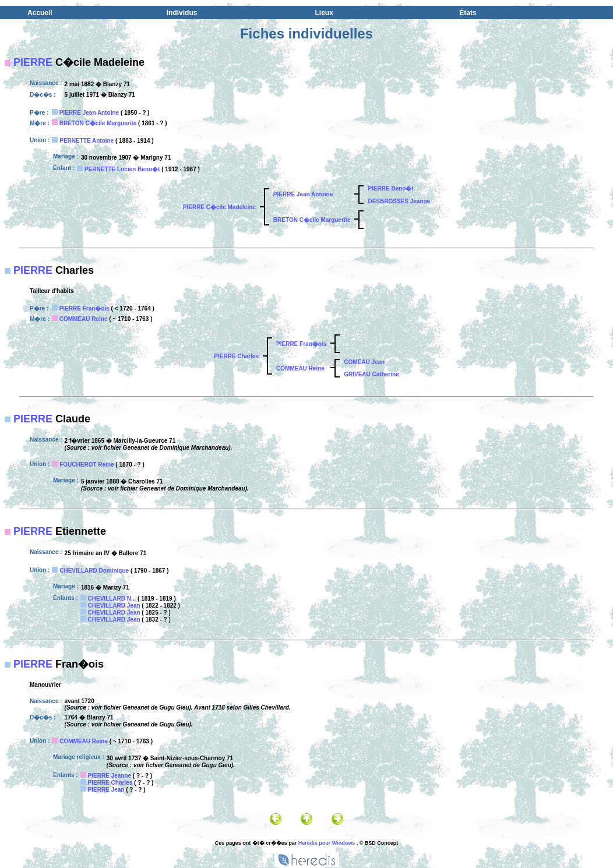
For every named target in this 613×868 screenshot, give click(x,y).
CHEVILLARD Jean (114, 606)
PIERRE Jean (106, 790)
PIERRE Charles (236, 356)
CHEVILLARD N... (112, 599)
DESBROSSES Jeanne (399, 201)
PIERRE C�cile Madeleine (219, 207)
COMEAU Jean (364, 362)
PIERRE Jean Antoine (89, 113)
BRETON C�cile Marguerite (98, 123)
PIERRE (33, 62)
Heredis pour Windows (327, 843)
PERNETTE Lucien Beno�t (122, 169)
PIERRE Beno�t (390, 188)
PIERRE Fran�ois (84, 308)
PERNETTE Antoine (87, 141)
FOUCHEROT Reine (87, 465)
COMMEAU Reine (84, 319)
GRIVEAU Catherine (371, 374)
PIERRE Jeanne (110, 776)
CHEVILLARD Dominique (94, 571)
